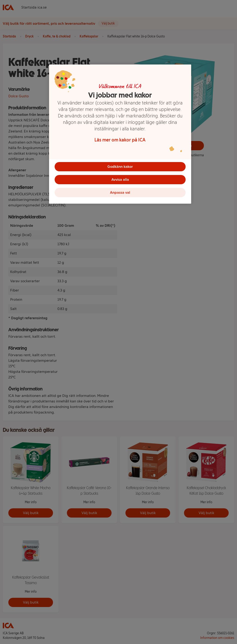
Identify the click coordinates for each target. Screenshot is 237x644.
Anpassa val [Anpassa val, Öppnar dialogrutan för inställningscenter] (120, 192)
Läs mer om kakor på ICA (120, 140)
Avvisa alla (120, 179)
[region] (120, 134)
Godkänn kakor (120, 167)
